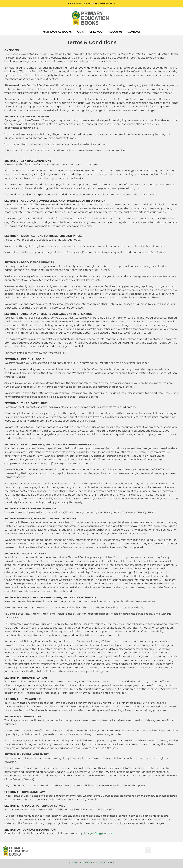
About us (116, 32)
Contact (134, 32)
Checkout (97, 32)
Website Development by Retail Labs (91, 862)
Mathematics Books (57, 32)
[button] (148, 850)
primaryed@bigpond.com (97, 833)
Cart (81, 32)
